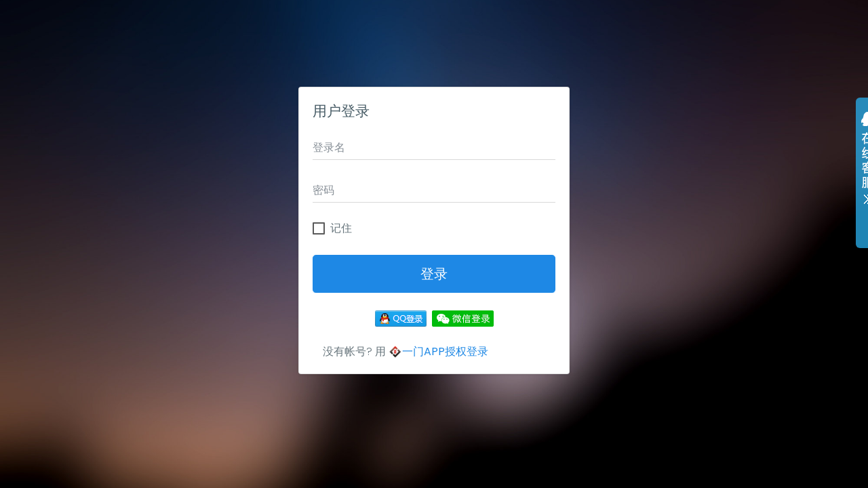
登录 (434, 274)
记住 (341, 228)
